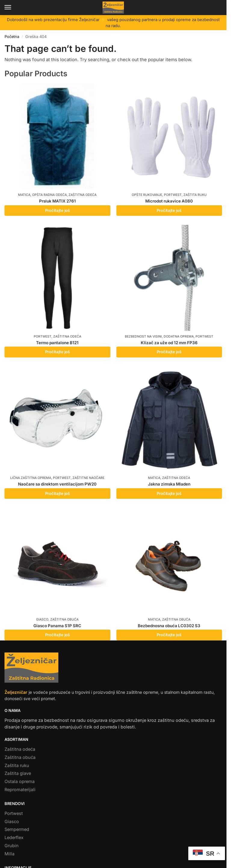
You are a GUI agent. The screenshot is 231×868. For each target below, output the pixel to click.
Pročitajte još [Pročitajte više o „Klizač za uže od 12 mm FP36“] (169, 352)
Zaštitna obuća (64, 620)
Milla (9, 854)
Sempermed (17, 829)
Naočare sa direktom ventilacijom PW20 (57, 484)
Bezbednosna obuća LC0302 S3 (169, 626)
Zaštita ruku (195, 195)
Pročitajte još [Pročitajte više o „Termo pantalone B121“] (57, 352)
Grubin (12, 846)
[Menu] (14, 8)
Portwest (173, 195)
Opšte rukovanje (147, 195)
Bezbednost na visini (143, 337)
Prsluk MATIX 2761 (57, 201)
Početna (12, 37)
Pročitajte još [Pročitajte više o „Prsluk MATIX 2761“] (57, 210)
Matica (24, 195)
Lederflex (14, 838)
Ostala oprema (20, 782)
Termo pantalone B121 (57, 343)
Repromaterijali (20, 790)
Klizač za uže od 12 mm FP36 (169, 343)
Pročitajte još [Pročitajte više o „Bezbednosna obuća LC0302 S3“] (169, 635)
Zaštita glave (18, 773)
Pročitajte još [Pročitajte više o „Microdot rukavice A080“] (169, 210)
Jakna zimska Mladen (169, 484)
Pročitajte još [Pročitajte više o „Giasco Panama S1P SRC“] (57, 635)
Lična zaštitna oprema (31, 478)
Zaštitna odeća (83, 195)
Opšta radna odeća (49, 195)
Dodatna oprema (179, 337)
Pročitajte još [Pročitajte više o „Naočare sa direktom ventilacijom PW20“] (57, 493)
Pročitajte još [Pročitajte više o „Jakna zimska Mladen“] (169, 493)
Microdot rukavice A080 (169, 201)
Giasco (42, 620)
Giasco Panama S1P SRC (57, 626)
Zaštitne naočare (88, 478)
